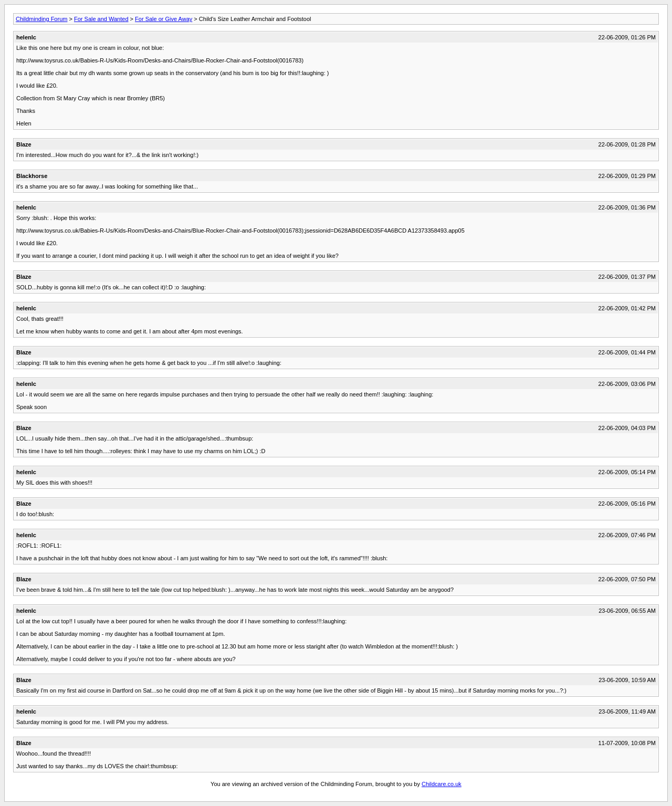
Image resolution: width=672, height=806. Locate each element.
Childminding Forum (41, 19)
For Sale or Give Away (164, 19)
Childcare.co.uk (442, 784)
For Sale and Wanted (101, 19)
